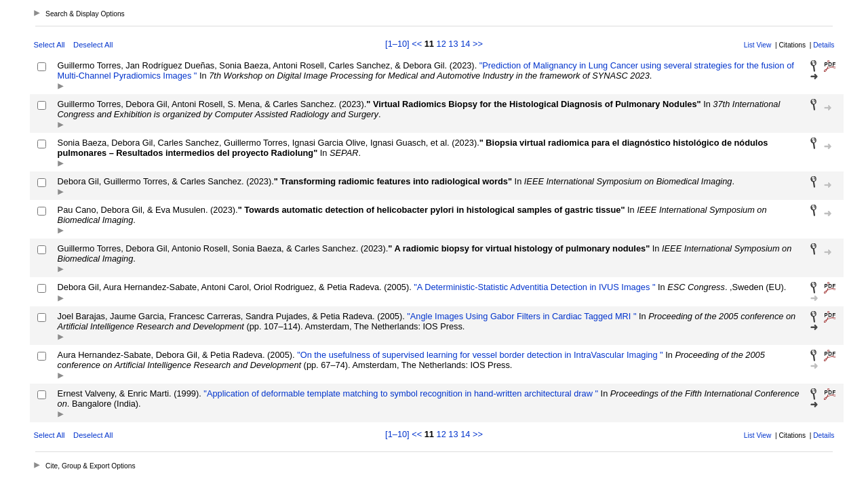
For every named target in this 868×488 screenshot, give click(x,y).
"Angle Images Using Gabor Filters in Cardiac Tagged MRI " (521, 316)
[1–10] (398, 44)
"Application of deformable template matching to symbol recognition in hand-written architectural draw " (400, 393)
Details (824, 45)
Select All (50, 45)
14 (465, 44)
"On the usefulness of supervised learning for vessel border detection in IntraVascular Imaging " (479, 355)
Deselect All (93, 45)
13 (453, 44)
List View (758, 45)
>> (478, 44)
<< (417, 44)
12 (441, 44)
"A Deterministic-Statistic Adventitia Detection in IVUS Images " (534, 287)
